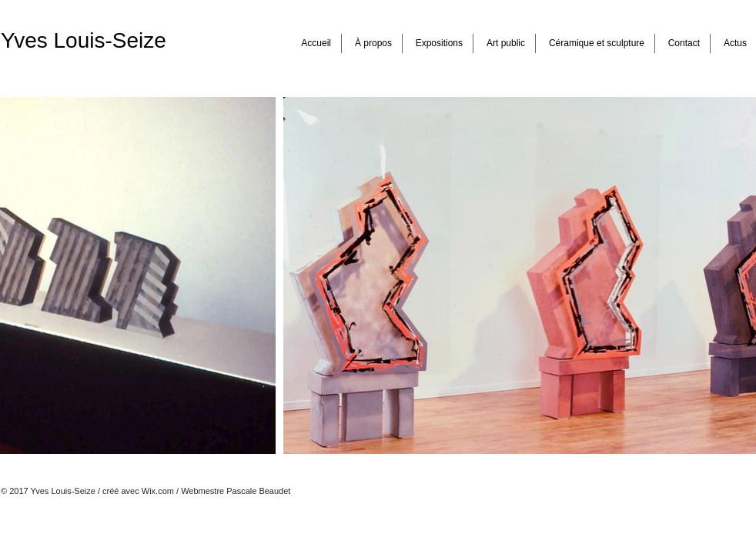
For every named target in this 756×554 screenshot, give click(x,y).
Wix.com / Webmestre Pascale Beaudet (216, 491)
